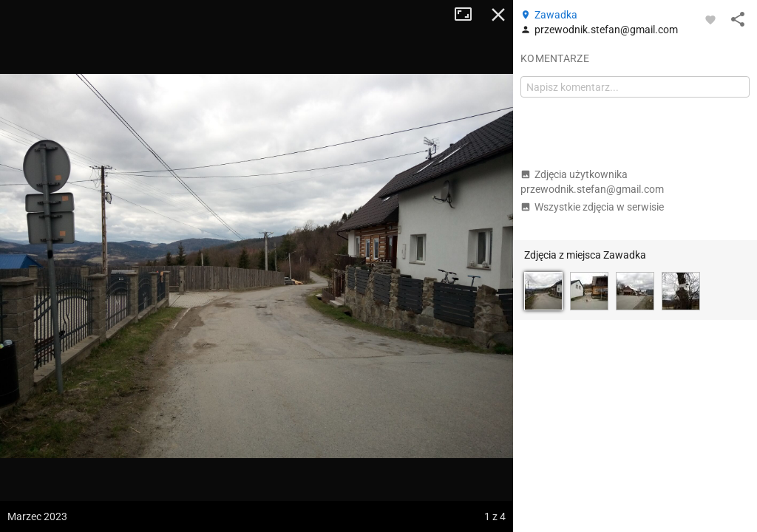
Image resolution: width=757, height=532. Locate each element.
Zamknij (498, 15)
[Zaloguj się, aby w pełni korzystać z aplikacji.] (710, 19)
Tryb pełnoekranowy (469, 15)
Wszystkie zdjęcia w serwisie (592, 207)
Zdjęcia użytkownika (592, 182)
